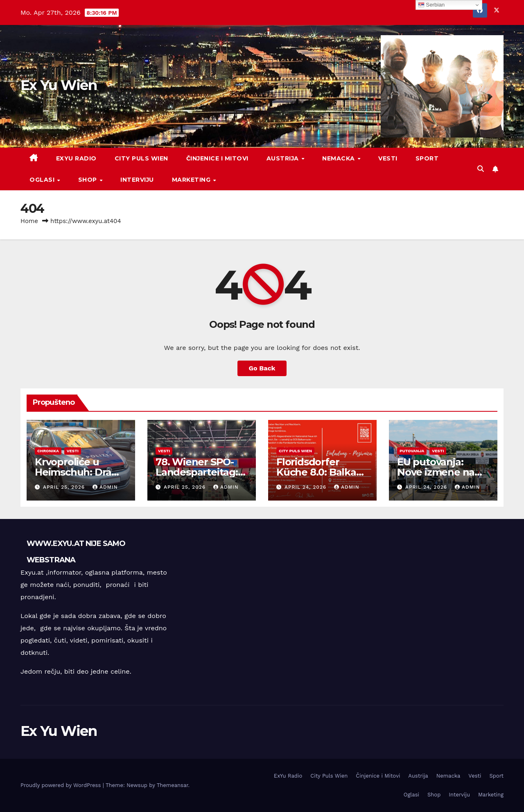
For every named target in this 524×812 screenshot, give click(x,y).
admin (105, 487)
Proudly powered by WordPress (62, 785)
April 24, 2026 (306, 487)
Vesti (388, 158)
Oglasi (43, 180)
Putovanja (412, 451)
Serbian (431, 5)
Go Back (262, 368)
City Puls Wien (141, 158)
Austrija (284, 158)
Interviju (137, 180)
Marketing (192, 180)
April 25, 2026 (65, 487)
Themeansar (173, 785)
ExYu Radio (76, 158)
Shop (89, 180)
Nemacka (339, 158)
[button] (481, 169)
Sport (427, 158)
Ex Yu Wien (59, 85)
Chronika (48, 451)
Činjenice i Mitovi (217, 158)
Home (29, 221)
